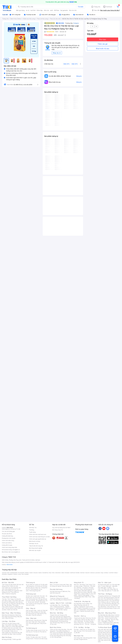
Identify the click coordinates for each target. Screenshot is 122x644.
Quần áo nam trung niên (36, 604)
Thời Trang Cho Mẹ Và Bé (9, 585)
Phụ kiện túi (43, 632)
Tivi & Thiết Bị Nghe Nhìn (84, 596)
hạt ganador (64, 10)
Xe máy (79, 631)
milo (53, 573)
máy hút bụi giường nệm (108, 636)
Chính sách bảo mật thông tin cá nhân (39, 537)
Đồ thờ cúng (56, 623)
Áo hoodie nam (34, 599)
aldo (63, 573)
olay (102, 573)
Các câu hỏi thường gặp (8, 531)
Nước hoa (8, 633)
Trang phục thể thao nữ (104, 596)
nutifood (73, 573)
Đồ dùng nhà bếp (7, 639)
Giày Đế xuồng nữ (37, 615)
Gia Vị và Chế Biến (58, 633)
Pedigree (76, 23)
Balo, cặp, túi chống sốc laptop (61, 585)
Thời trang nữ (30, 582)
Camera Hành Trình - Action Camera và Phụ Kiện (108, 618)
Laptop (65, 610)
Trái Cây (4, 599)
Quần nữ (37, 585)
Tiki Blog (32, 530)
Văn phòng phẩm (88, 638)
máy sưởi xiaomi (110, 636)
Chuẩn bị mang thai (11, 594)
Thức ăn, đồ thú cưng (11, 608)
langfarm (10, 574)
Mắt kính (65, 591)
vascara (4, 573)
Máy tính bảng (9, 618)
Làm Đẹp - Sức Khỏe (9, 621)
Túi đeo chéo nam (36, 637)
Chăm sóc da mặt (7, 623)
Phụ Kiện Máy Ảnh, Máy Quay (106, 615)
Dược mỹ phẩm (17, 634)
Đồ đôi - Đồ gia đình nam (38, 601)
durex (40, 573)
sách (52, 10)
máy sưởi (100, 629)
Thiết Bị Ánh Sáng (109, 617)
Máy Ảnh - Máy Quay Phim (107, 613)
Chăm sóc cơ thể (10, 626)
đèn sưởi (106, 629)
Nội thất (58, 618)
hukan (15, 574)
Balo (51, 585)
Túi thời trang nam (32, 635)
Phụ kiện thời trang (56, 589)
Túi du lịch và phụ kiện (59, 585)
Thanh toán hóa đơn (79, 618)
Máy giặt (103, 588)
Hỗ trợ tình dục (16, 633)
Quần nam (37, 596)
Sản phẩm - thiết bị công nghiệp (85, 594)
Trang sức (53, 598)
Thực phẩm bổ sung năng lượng (109, 607)
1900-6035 (10, 528)
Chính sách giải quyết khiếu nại (38, 539)
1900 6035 (9, 565)
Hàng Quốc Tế (79, 582)
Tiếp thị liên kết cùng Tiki (36, 546)
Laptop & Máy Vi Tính (87, 594)
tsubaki (27, 574)
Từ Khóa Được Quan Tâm (106, 627)
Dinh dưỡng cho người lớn (12, 591)
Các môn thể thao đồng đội (109, 604)
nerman (82, 573)
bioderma (45, 573)
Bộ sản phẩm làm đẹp (12, 633)
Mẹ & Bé (84, 591)
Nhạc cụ (63, 623)
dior (8, 573)
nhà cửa (46, 10)
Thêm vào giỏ (103, 44)
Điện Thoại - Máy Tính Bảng (11, 613)
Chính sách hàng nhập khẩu (9, 547)
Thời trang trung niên (35, 591)
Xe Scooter (89, 631)
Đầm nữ (32, 585)
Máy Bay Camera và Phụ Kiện (108, 623)
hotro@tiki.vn (16, 550)
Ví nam (28, 637)
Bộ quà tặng (58, 637)
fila (23, 574)
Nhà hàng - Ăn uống (83, 621)
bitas (116, 573)
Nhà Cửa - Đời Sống (56, 613)
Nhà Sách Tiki (79, 636)
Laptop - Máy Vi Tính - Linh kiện (61, 603)
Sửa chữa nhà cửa (58, 617)
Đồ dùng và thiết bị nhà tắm (61, 620)
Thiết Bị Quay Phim (108, 623)
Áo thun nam (29, 596)
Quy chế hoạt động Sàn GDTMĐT (61, 528)
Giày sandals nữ (35, 612)
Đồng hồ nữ (60, 598)
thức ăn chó (73, 10)
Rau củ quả (8, 601)
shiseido (4, 574)
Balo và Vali (54, 582)
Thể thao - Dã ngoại (82, 588)
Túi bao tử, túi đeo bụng (41, 639)
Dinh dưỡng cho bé (10, 589)
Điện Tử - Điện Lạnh (105, 582)
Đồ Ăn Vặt (56, 634)
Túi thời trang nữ (31, 628)
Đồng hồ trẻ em (68, 600)
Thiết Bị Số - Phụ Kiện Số (82, 602)
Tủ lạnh (103, 586)
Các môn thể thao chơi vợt (109, 604)
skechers (58, 573)
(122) (57, 32)
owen (31, 573)
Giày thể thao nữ (112, 607)
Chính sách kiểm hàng (8, 541)
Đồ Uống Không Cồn (60, 636)
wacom (87, 573)
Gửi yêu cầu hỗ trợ (7, 534)
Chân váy (38, 588)
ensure (36, 573)
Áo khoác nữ (39, 586)
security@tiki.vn (15, 552)
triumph (67, 573)
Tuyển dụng (32, 532)
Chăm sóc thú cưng (55, 629)
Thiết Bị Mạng (59, 608)
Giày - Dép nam (31, 618)
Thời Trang (89, 585)
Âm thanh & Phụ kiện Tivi (105, 585)
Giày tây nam (38, 620)
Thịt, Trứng (10, 599)
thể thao (57, 10)
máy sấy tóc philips (110, 631)
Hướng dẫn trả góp (7, 545)
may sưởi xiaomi (106, 634)
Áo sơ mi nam (37, 598)
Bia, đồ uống (8, 605)
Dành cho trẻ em (10, 607)
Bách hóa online (82, 592)
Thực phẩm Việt (16, 601)
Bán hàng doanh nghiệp (36, 548)
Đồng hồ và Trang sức (57, 596)
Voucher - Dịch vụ (80, 616)
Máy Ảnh (112, 624)
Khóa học (88, 618)
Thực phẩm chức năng (11, 625)
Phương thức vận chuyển (9, 538)
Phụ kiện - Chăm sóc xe (81, 629)
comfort (111, 573)
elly (50, 573)
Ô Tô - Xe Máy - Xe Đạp (82, 627)
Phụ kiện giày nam (34, 623)
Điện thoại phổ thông (11, 617)
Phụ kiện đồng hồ (58, 600)
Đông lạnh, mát (13, 602)
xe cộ (27, 10)
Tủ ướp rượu (115, 591)
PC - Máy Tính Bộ (58, 610)
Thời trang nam (31, 594)
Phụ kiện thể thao (109, 599)
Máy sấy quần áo (106, 591)
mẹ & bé (33, 10)
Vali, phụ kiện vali (67, 586)
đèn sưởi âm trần (106, 640)
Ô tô (83, 631)
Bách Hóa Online (56, 627)
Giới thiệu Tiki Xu (34, 544)
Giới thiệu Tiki (33, 528)
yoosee (98, 573)
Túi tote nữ (36, 632)
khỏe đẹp (40, 10)
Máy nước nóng (108, 589)
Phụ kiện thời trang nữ (56, 591)
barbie (27, 573)
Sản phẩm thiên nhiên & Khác (12, 629)
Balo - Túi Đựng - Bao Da (108, 620)
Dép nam (35, 622)
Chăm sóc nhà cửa (12, 610)
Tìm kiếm (81, 7)
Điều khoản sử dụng (35, 541)
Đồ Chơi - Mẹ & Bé (8, 582)
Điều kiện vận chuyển (35, 550)
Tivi (102, 589)
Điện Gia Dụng (7, 637)
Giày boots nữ (32, 614)
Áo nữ (27, 585)
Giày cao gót (29, 610)
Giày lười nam (30, 620)
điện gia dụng (20, 10)
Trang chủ (97, 7)
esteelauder (14, 573)
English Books (83, 639)
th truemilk (21, 573)
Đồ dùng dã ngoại (109, 598)
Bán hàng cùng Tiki (58, 530)
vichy (19, 574)
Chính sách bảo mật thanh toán (38, 534)
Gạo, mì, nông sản (11, 604)
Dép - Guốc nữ (38, 610)
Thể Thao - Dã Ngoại (105, 594)
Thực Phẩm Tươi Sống (9, 597)
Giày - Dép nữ (31, 608)
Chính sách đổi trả (7, 543)
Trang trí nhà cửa (55, 615)
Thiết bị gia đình (17, 639)
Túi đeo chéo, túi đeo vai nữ (34, 630)
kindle (78, 573)
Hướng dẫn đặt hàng (7, 536)
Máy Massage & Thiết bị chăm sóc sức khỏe (13, 627)
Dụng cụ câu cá (106, 602)
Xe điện (90, 629)
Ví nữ (43, 630)
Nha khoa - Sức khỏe (84, 623)
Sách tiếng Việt (78, 638)
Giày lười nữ (40, 614)
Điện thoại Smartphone (8, 615)
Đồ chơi (19, 585)
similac (106, 573)
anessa (93, 573)
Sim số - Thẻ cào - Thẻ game (88, 624)
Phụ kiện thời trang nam (60, 592)
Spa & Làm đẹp (86, 620)
